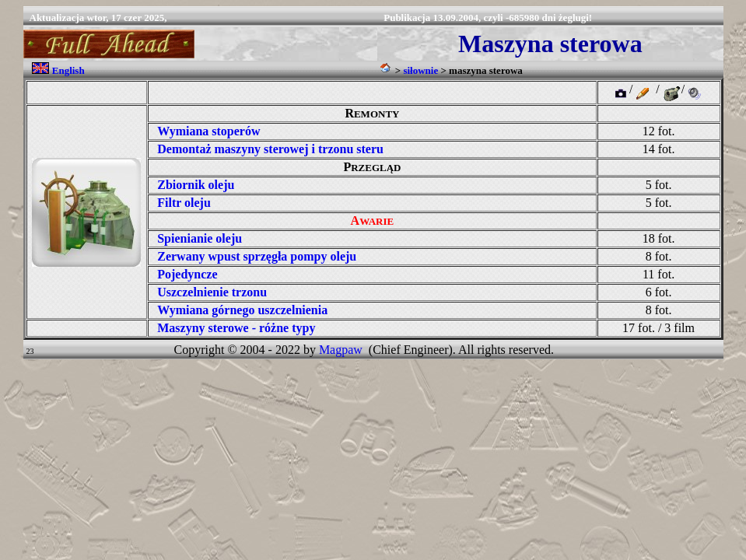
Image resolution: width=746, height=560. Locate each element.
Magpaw (341, 350)
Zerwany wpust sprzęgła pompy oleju (257, 256)
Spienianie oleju (200, 238)
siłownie (420, 70)
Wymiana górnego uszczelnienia (242, 310)
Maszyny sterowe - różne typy (236, 328)
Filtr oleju (184, 203)
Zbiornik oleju (196, 185)
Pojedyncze (187, 274)
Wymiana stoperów (208, 131)
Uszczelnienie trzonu (212, 292)
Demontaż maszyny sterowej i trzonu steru (270, 149)
